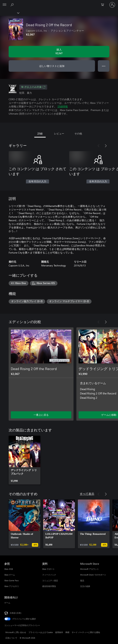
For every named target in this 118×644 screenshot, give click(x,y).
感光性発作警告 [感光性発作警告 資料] (49, 586)
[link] (25, 460)
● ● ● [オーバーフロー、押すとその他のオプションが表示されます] (104, 66)
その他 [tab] (78, 133)
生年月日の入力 (37, 182)
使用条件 (59, 632)
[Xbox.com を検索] (13, 5)
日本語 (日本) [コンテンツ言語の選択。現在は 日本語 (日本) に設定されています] (15, 613)
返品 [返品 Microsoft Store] (82, 580)
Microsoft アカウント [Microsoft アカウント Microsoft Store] (90, 569)
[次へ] (106, 146)
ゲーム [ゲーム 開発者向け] (7, 603)
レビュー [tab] (59, 133)
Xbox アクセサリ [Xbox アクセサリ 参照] (12, 586)
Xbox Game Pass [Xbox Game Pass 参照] (12, 580)
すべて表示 (87, 494)
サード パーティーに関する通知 (86, 632)
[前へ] (99, 146)
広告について (11, 638)
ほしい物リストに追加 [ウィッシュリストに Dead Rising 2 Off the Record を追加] (52, 66)
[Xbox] (9, 13)
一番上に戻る (41, 415)
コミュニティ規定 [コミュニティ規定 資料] (50, 580)
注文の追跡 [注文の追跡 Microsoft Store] (85, 586)
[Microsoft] (59, 3)
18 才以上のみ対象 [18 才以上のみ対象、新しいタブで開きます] (33, 87)
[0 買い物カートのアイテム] (104, 5)
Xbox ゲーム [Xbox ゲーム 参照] (10, 575)
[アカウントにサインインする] (112, 5)
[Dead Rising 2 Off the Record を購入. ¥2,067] (59, 52)
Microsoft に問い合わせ (16, 632)
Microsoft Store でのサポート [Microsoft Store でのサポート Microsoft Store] (93, 575)
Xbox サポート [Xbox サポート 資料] (48, 569)
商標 (67, 632)
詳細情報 (63, 106)
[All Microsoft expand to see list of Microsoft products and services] (5, 5)
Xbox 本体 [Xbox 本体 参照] (9, 569)
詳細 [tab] (40, 133)
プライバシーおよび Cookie (41, 632)
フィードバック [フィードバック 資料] (49, 575)
